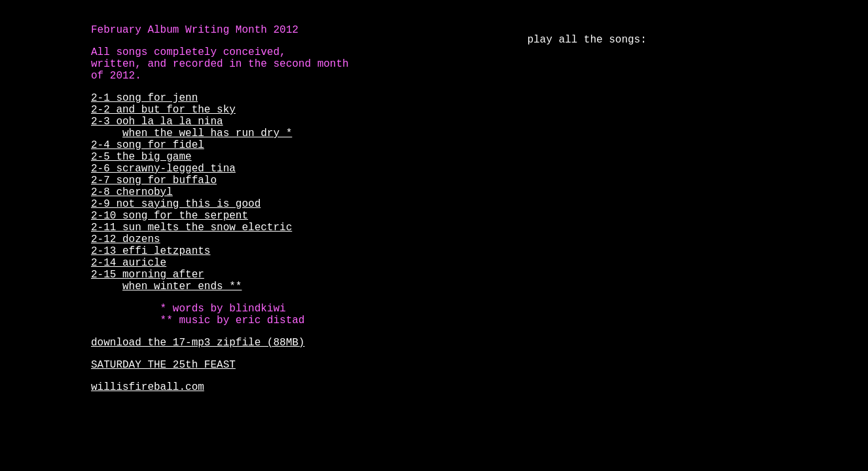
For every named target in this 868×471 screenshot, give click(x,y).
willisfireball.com (148, 387)
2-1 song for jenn (144, 98)
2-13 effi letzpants (151, 251)
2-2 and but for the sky (163, 110)
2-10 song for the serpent (170, 216)
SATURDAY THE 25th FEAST (163, 365)
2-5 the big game (141, 157)
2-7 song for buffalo (154, 181)
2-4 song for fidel (148, 145)
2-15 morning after (148, 275)
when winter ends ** (182, 287)
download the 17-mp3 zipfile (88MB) (198, 343)
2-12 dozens (126, 239)
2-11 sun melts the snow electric (191, 228)
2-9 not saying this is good (176, 204)
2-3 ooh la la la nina (157, 122)
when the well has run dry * (207, 133)
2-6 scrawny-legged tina (163, 169)
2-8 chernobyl (132, 192)
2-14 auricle (129, 263)
